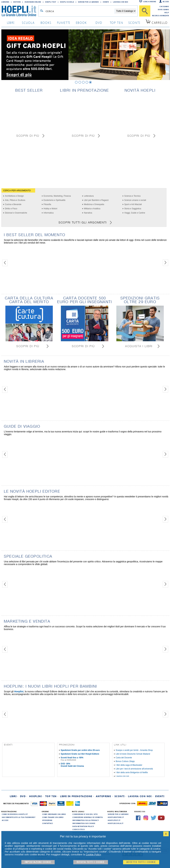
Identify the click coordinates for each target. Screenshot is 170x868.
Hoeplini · (36, 796)
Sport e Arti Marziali (133, 204)
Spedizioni (47, 820)
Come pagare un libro (53, 817)
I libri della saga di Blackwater (129, 765)
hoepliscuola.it (116, 823)
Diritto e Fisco (11, 209)
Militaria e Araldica (92, 209)
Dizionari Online (33, 2)
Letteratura (89, 196)
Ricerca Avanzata (161, 16)
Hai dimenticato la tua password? (19, 817)
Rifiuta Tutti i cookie (91, 862)
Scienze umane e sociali (135, 200)
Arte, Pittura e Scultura (15, 200)
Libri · (14, 796)
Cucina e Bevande (13, 204)
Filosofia (47, 204)
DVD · (24, 796)
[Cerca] (145, 11)
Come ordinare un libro (54, 814)
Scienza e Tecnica (132, 196)
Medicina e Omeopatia (94, 204)
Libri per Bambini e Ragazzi (96, 200)
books (46, 23)
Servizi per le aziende (88, 2)
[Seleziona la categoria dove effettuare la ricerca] (126, 11)
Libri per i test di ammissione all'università (134, 769)
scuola (28, 23)
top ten (117, 23)
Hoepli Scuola (67, 2)
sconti (134, 23)
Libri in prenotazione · (77, 796)
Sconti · (120, 796)
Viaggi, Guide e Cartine (135, 213)
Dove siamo (163, 9)
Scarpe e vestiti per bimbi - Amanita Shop (134, 750)
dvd (99, 23)
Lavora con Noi (121, 2)
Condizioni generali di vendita (88, 817)
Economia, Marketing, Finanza (57, 196)
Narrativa (88, 213)
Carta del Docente (124, 758)
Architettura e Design (14, 196)
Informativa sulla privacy (86, 820)
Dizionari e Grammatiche (16, 213)
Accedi (166, 2)
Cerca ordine (150, 2)
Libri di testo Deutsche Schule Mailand (133, 754)
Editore (17, 2)
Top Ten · (52, 796)
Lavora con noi (122, 776)
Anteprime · (104, 796)
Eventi (106, 2)
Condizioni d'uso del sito (85, 814)
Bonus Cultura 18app (125, 761)
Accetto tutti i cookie (141, 862)
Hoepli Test (51, 2)
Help (167, 12)
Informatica (49, 213)
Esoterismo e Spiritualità (54, 200)
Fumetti (64, 23)
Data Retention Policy (83, 826)
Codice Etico (79, 829)
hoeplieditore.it (116, 817)
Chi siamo (164, 6)
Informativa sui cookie (84, 823)
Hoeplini (19, 691)
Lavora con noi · (141, 796)
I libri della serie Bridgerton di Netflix (132, 772)
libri (11, 23)
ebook (81, 23)
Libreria (5, 2)
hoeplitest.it (114, 820)
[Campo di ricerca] (80, 11)
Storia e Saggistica (133, 209)
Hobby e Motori (50, 209)
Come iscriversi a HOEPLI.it (15, 814)
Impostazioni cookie (38, 862)
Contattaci (48, 823)
